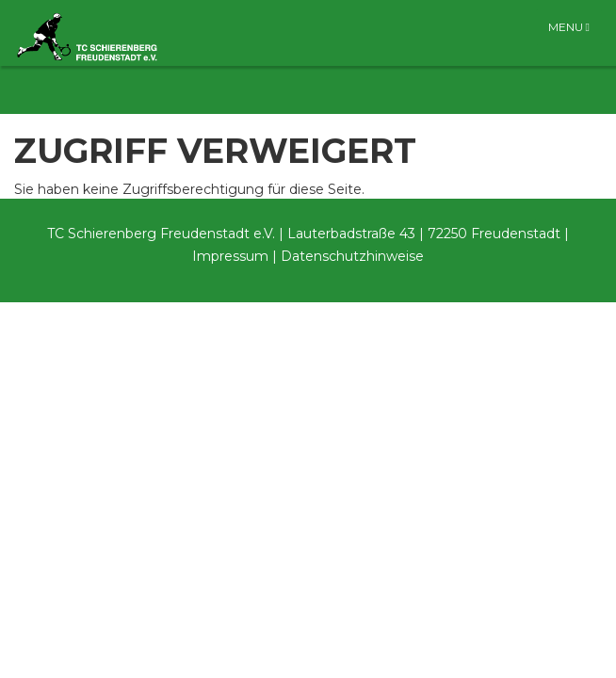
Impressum (230, 256)
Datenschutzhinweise (352, 256)
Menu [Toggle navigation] (569, 27)
